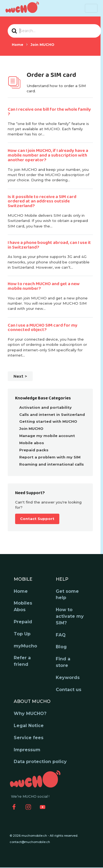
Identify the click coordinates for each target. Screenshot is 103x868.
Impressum (27, 750)
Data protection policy (40, 762)
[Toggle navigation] (91, 8)
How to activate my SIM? (70, 616)
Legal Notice (29, 726)
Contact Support (37, 519)
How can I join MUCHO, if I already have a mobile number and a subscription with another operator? (48, 155)
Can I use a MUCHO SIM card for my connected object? (43, 328)
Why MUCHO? (30, 713)
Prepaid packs (34, 450)
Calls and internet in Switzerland (52, 414)
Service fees (29, 738)
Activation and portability (45, 407)
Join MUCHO (31, 429)
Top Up (22, 634)
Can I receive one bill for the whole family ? (49, 112)
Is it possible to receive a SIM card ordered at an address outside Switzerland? (42, 201)
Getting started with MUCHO (48, 421)
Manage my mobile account (47, 436)
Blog (61, 647)
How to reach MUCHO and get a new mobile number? (44, 286)
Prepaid (23, 622)
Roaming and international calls (51, 464)
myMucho (25, 646)
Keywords (68, 678)
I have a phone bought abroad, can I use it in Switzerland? (49, 245)
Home (21, 591)
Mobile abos (32, 443)
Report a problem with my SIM (50, 457)
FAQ (61, 635)
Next (18, 376)
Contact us (69, 690)
